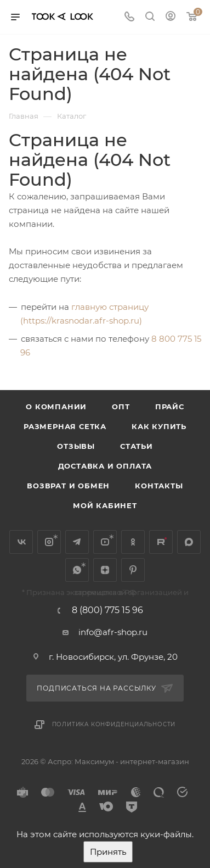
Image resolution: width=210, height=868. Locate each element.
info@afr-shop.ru (113, 632)
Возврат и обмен (68, 486)
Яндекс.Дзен (105, 570)
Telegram (77, 542)
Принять (108, 852)
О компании (56, 407)
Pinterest (133, 570)
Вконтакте (21, 542)
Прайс (170, 407)
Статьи (137, 446)
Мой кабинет (105, 505)
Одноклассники (133, 542)
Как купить (159, 426)
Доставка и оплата (105, 466)
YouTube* (105, 542)
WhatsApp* (77, 570)
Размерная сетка (65, 426)
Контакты (159, 486)
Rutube (161, 542)
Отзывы (76, 446)
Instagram (49, 542)
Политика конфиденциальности (114, 724)
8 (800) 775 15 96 (107, 610)
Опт (121, 407)
